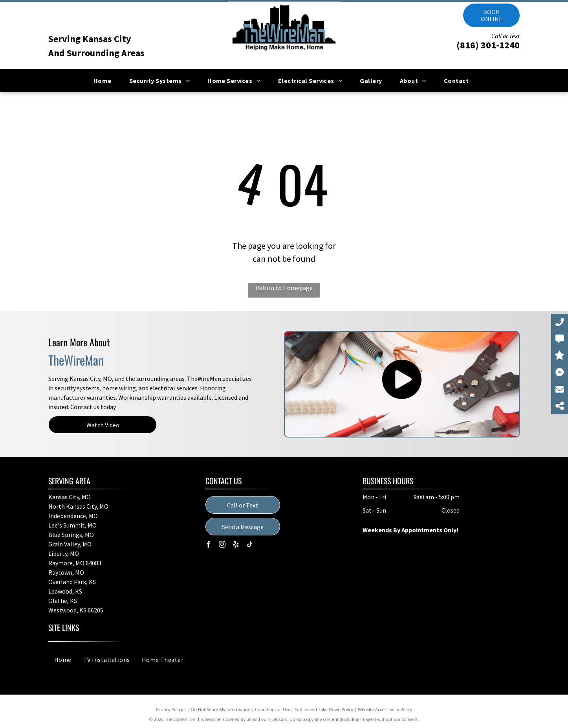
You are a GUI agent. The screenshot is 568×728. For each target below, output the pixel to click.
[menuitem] (105, 81)
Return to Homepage (284, 288)
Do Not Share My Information (221, 709)
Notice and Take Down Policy (324, 709)
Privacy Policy (169, 709)
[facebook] (209, 545)
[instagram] (222, 545)
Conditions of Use (273, 709)
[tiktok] (250, 545)
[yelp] (236, 545)
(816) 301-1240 (488, 45)
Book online (492, 15)
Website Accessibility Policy (385, 709)
